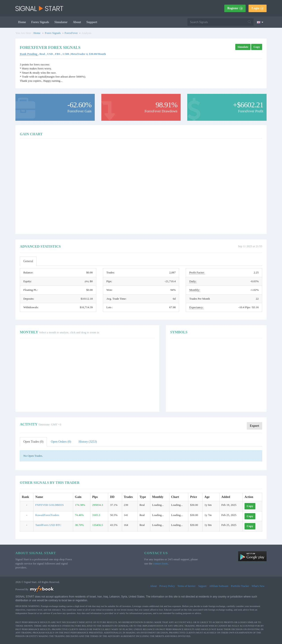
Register (235, 8)
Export (254, 426)
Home (22, 22)
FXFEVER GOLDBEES (49, 505)
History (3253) (88, 442)
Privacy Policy (167, 586)
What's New (258, 586)
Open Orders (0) (61, 442)
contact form (160, 563)
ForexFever (71, 33)
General (28, 261)
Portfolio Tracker (240, 586)
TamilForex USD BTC (48, 525)
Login (258, 8)
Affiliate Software (219, 586)
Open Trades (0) (33, 442)
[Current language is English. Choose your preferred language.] (260, 22)
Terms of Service (187, 586)
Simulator (61, 22)
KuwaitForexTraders (47, 515)
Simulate (243, 47)
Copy (257, 47)
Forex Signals (40, 22)
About (77, 22)
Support (92, 22)
